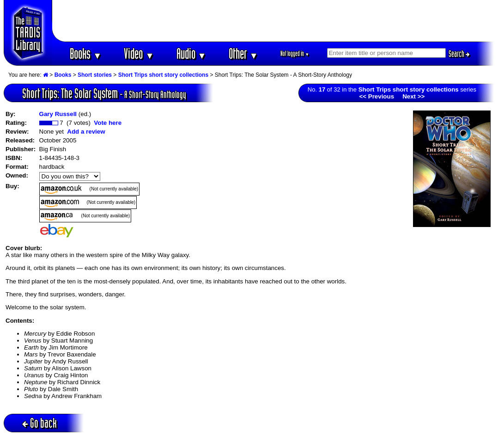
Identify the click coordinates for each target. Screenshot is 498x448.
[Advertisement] (273, 21)
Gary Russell (58, 114)
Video (139, 53)
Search (459, 54)
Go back (39, 423)
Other (243, 53)
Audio (191, 53)
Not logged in (295, 53)
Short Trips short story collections (163, 75)
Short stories (95, 75)
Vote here (108, 123)
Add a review (86, 132)
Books (86, 53)
